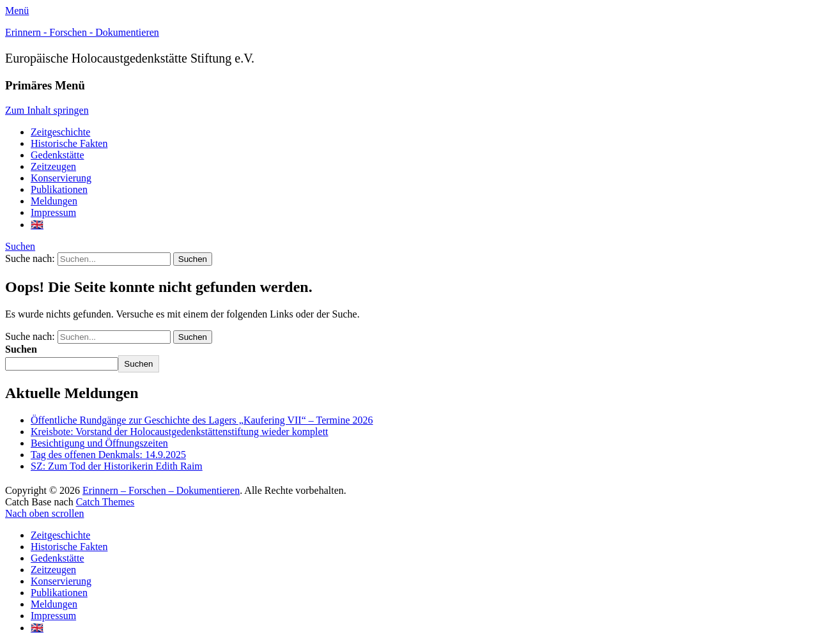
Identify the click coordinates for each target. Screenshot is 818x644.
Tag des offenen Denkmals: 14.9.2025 (108, 455)
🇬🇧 (37, 225)
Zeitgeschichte (60, 132)
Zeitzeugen (53, 166)
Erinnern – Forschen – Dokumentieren (161, 490)
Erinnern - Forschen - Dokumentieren (82, 32)
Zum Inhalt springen (47, 110)
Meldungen (54, 201)
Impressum (53, 212)
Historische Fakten (69, 143)
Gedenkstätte (58, 155)
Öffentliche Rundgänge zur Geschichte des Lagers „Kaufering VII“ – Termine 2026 (202, 420)
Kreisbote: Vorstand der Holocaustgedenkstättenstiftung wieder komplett (180, 432)
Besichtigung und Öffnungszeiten (99, 443)
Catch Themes (105, 502)
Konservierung (61, 178)
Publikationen (59, 189)
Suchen (20, 246)
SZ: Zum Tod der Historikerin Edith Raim (117, 466)
